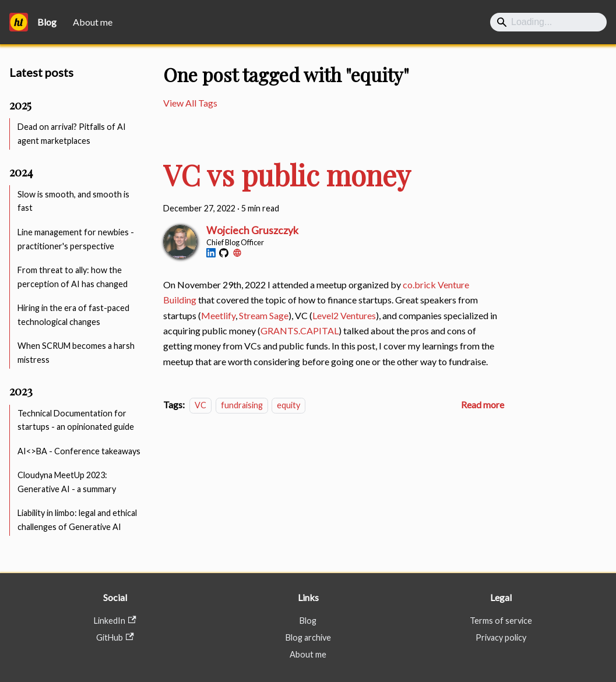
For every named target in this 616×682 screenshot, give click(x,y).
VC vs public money (287, 175)
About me (93, 22)
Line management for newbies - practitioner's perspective (76, 239)
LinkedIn (115, 621)
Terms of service (501, 621)
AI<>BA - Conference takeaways (79, 451)
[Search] (548, 22)
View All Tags (190, 103)
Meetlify (218, 315)
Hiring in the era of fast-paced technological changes (73, 315)
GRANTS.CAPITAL (300, 331)
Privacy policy (501, 637)
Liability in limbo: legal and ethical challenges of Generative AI (77, 520)
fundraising (242, 405)
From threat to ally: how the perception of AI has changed (73, 277)
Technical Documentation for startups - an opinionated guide (76, 420)
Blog (308, 621)
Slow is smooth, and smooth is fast (73, 201)
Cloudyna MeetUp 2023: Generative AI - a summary (67, 482)
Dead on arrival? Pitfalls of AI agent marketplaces (72, 134)
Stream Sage (264, 315)
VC (200, 405)
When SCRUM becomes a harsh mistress (76, 353)
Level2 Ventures (344, 315)
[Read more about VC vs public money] (483, 404)
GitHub (115, 637)
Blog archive (308, 637)
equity (288, 405)
